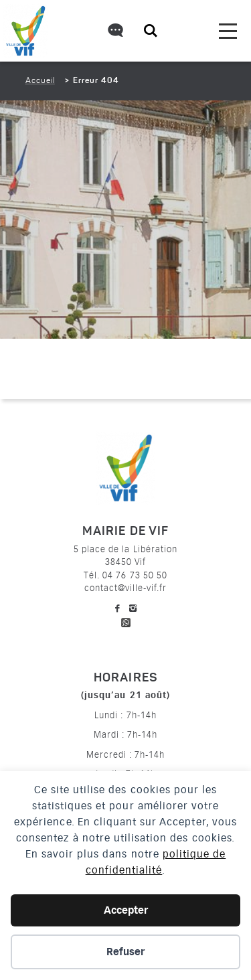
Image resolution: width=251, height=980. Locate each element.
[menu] (228, 31)
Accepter (126, 910)
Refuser (125, 952)
